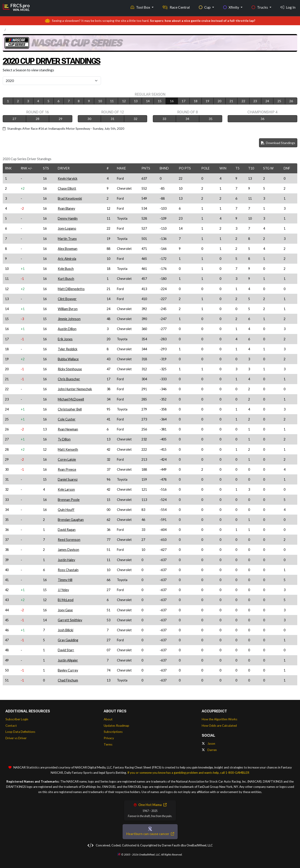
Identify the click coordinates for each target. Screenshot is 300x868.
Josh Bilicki (66, 630)
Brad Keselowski (70, 198)
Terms (108, 744)
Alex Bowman (68, 249)
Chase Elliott (67, 188)
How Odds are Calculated (219, 726)
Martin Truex (67, 239)
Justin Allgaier (68, 660)
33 (164, 119)
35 (211, 119)
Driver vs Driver (16, 738)
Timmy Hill (65, 580)
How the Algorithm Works (219, 719)
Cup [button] (205, 7)
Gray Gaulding (68, 640)
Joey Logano (67, 228)
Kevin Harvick (68, 178)
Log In (288, 7)
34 (187, 119)
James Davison (68, 550)
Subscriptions (113, 732)
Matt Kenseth (68, 449)
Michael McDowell (71, 399)
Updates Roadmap (116, 726)
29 (61, 119)
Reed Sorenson (69, 540)
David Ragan (67, 530)
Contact (11, 726)
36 (262, 119)
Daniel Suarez (68, 479)
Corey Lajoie (67, 459)
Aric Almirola (67, 259)
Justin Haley (66, 560)
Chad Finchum (68, 680)
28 (38, 119)
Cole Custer (67, 419)
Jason (208, 744)
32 (136, 119)
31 (113, 119)
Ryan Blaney (66, 208)
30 (89, 119)
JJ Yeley (63, 590)
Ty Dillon (64, 439)
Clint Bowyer (67, 299)
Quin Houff (66, 510)
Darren (209, 750)
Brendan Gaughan (71, 520)
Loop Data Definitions (20, 732)
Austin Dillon (67, 329)
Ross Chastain (68, 570)
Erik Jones (65, 339)
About (108, 719)
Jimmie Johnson (69, 319)
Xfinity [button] (231, 7)
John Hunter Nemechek (75, 389)
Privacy (109, 738)
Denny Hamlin (68, 218)
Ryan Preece (67, 469)
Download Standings (278, 143)
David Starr (66, 650)
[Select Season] (52, 81)
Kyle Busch (66, 269)
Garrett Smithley (70, 620)
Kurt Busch (66, 279)
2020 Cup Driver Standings (56, 61)
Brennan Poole (69, 500)
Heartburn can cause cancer (150, 834)
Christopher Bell (70, 409)
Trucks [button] (260, 7)
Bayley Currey (68, 670)
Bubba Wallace (68, 359)
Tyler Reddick (68, 349)
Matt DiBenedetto (71, 289)
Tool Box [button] (141, 7)
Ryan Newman (68, 429)
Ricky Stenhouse (70, 369)
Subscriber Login (17, 719)
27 (14, 119)
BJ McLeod (66, 600)
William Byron (68, 309)
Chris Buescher (69, 379)
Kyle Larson (66, 489)
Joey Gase (65, 610)
